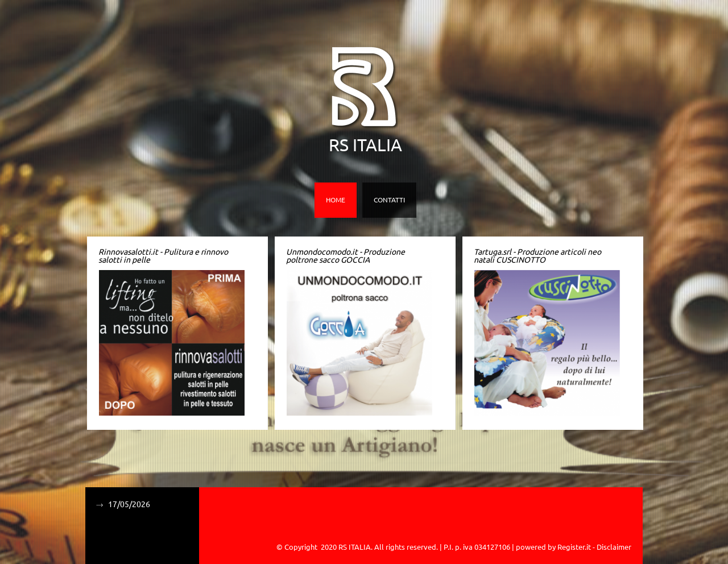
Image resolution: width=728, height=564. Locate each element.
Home (336, 200)
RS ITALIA (365, 145)
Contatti (389, 200)
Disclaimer (614, 547)
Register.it (574, 547)
